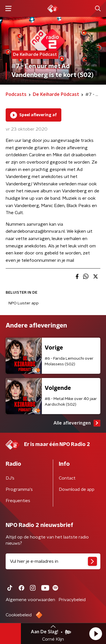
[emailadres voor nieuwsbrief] (53, 561)
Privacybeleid (72, 600)
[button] (96, 634)
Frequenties (18, 501)
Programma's (19, 489)
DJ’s (10, 478)
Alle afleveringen (77, 423)
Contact (67, 478)
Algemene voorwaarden (30, 600)
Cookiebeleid (19, 615)
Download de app (77, 489)
